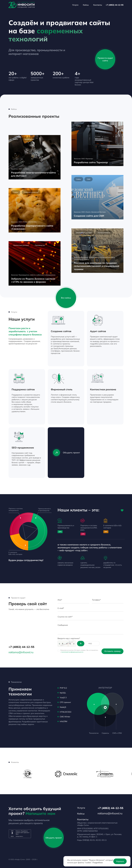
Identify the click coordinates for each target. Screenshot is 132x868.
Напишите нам (40, 813)
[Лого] (22, 5)
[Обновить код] (81, 644)
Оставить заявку (112, 651)
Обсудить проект (66, 453)
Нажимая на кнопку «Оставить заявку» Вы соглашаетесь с (79, 651)
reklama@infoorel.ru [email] (110, 813)
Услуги (75, 5)
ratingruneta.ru (19, 836)
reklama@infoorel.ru (21, 652)
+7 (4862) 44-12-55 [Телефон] (115, 5)
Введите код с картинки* (69, 638)
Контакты (98, 5)
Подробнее (98, 862)
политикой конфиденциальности (72, 652)
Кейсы (86, 5)
